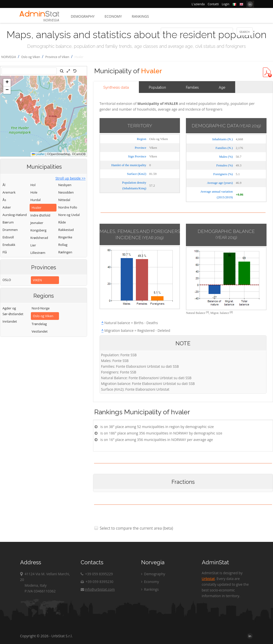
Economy (113, 16)
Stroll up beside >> (71, 178)
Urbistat (208, 579)
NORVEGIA (9, 57)
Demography (83, 16)
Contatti (213, 4)
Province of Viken (57, 57)
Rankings (140, 16)
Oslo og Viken (31, 57)
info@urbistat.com (98, 589)
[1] (207, 312)
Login (225, 4)
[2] (231, 312)
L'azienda (198, 4)
